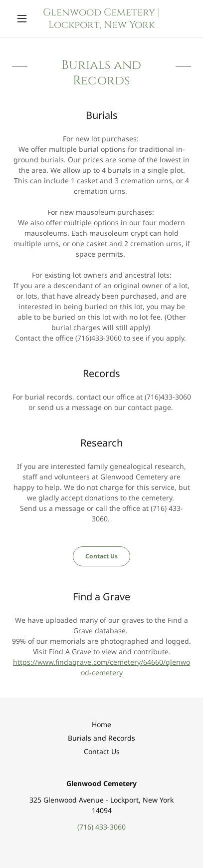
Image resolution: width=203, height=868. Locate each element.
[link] (101, 18)
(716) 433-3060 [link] (101, 827)
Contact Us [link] (102, 751)
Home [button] (101, 724)
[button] (25, 18)
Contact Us (101, 556)
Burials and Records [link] (101, 738)
